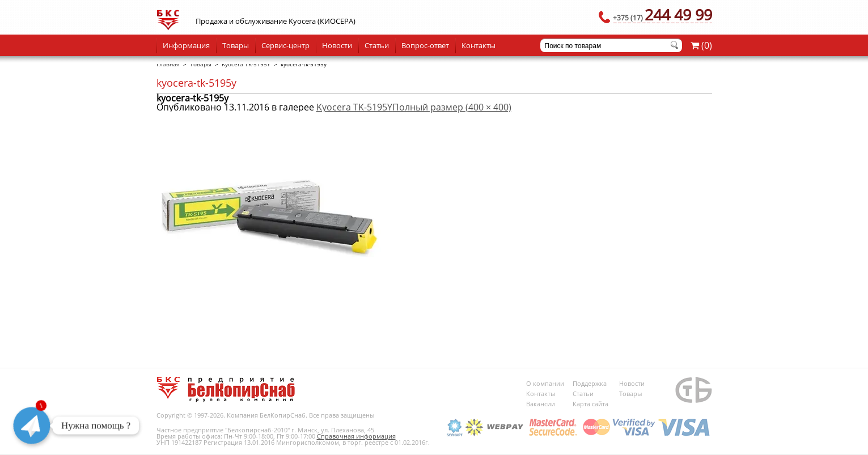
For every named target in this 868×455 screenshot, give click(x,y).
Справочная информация (356, 436)
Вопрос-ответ (425, 45)
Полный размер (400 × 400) (452, 107)
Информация (186, 45)
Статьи (377, 45)
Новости (337, 45)
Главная (168, 64)
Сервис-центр (285, 45)
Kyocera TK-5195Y (246, 64)
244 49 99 (662, 14)
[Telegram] (32, 426)
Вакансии (541, 404)
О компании (545, 383)
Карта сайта (590, 404)
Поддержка (590, 383)
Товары (236, 45)
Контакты (479, 45)
